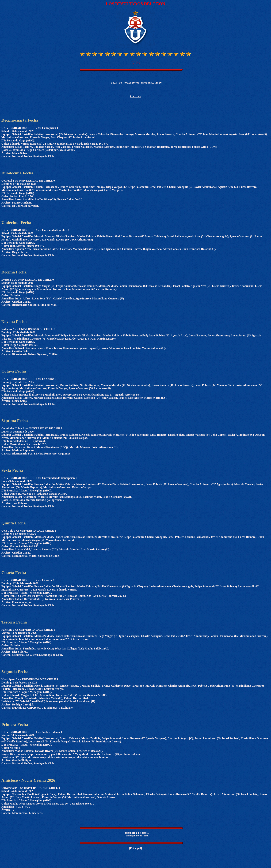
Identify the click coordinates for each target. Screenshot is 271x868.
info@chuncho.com (137, 840)
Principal (135, 854)
